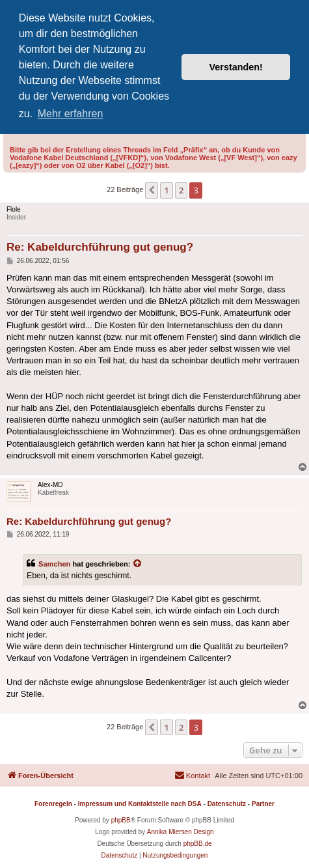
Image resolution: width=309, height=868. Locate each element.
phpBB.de (198, 844)
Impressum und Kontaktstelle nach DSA (140, 804)
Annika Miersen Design (181, 832)
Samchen (54, 564)
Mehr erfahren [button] (71, 114)
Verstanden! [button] (236, 67)
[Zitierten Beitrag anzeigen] (138, 564)
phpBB (121, 820)
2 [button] (181, 190)
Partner (263, 804)
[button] (152, 190)
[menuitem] (192, 776)
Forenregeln (53, 804)
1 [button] (166, 190)
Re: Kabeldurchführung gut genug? (100, 247)
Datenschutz (227, 804)
